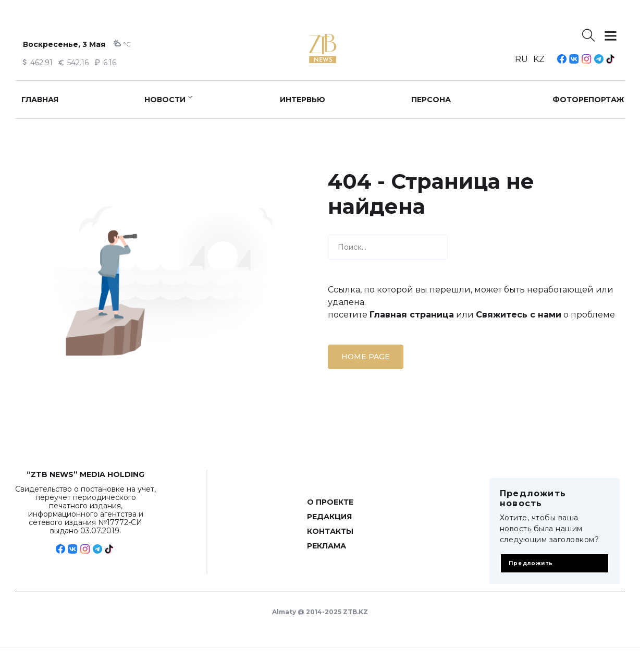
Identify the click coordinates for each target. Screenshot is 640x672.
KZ (539, 59)
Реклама (327, 546)
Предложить (531, 563)
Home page (366, 357)
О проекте (330, 502)
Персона (431, 100)
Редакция (329, 517)
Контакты (330, 531)
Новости (165, 100)
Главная (40, 100)
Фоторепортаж (588, 100)
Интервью (303, 100)
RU (521, 59)
